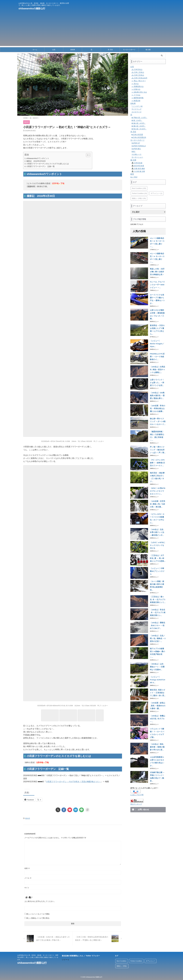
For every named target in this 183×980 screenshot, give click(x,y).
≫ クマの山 (136, 95)
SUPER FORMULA (139, 146)
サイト (27, 888)
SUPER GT (136, 143)
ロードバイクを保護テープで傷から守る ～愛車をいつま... (157, 293)
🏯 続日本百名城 (138, 166)
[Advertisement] (91, 29)
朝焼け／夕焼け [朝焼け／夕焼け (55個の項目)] (139, 198)
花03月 (28, 818)
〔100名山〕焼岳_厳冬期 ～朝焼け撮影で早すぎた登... (158, 723)
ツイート (66, 959)
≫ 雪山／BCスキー (139, 81)
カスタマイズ (136, 112)
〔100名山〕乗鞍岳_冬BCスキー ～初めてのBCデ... (158, 604)
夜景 (132, 174)
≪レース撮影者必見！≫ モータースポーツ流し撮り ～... (158, 241)
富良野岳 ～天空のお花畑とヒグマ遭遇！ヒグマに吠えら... (158, 319)
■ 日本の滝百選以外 (139, 137)
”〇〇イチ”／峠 (137, 106)
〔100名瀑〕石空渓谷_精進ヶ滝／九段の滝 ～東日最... (158, 488)
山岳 (54, 50)
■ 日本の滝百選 (137, 135)
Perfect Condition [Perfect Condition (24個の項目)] (139, 193)
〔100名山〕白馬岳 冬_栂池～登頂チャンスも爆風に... (158, 358)
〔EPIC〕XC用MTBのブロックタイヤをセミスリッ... (157, 475)
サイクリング (136, 109)
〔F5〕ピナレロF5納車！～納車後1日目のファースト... (158, 449)
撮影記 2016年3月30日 (36, 161)
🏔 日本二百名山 (138, 72)
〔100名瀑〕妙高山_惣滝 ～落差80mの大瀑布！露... (158, 682)
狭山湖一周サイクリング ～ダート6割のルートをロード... (157, 410)
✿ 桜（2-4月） (137, 120)
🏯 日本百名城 (137, 163)
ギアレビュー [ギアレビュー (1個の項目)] (157, 193)
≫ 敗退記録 (136, 101)
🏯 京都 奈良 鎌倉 (138, 169)
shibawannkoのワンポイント (38, 158)
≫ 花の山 (135, 84)
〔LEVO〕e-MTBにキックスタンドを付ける (157, 526)
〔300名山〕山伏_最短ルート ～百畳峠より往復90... (158, 643)
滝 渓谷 (110, 50)
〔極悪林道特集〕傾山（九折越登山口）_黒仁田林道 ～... (158, 423)
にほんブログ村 (137, 766)
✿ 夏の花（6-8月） (139, 126)
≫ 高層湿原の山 (138, 86)
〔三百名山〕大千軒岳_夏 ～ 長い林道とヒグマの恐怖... (157, 539)
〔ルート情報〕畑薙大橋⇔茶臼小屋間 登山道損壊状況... (158, 565)
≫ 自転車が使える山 (139, 92)
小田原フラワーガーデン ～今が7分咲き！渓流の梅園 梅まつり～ (73, 782)
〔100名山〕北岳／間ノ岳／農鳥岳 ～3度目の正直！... (157, 617)
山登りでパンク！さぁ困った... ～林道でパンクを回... (157, 371)
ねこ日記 (134, 177)
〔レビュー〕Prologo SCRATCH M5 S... (157, 656)
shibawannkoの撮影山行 (32, 8)
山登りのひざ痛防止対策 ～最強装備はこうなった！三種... (158, 306)
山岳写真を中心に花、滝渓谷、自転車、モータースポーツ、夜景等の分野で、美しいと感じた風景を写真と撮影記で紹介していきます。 (38, 957)
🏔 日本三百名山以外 (139, 78)
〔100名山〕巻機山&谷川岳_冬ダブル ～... (158, 695)
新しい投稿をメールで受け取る (38, 918)
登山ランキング (136, 776)
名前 (27, 868)
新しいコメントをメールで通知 (38, 914)
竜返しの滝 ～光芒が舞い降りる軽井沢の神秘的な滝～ (158, 267)
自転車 (73, 50)
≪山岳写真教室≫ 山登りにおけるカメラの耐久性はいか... (158, 736)
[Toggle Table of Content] (87, 155)
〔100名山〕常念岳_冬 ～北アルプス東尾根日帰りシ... (158, 591)
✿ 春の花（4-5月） (139, 123)
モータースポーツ (129, 50)
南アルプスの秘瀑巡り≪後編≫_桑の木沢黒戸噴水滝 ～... (158, 630)
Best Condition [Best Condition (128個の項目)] (139, 188)
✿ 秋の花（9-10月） (139, 129)
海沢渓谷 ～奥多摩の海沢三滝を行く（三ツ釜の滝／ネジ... (158, 462)
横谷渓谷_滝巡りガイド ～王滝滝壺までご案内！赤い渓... (158, 669)
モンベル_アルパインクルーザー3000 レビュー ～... (158, 280)
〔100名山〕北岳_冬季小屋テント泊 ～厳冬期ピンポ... (158, 513)
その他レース (136, 154)
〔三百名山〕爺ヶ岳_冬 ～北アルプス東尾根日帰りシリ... (158, 578)
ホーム (35, 50)
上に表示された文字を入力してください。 (40, 901)
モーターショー (137, 157)
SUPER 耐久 (136, 149)
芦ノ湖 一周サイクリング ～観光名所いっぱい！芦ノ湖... (158, 436)
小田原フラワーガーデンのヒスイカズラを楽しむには (48, 164)
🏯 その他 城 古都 (138, 171)
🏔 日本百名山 (137, 69)
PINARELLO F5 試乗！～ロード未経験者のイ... (157, 345)
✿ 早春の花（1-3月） (139, 118)
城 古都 (148, 50)
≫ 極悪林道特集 (138, 98)
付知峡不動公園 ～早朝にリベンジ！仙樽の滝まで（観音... (158, 749)
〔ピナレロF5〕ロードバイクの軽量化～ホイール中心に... (157, 500)
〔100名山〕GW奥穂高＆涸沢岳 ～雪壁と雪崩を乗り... (158, 384)
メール (28, 878)
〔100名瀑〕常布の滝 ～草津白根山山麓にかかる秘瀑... (158, 397)
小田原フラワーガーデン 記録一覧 (41, 166)
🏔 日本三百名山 (138, 75)
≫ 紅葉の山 (136, 89)
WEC (133, 152)
